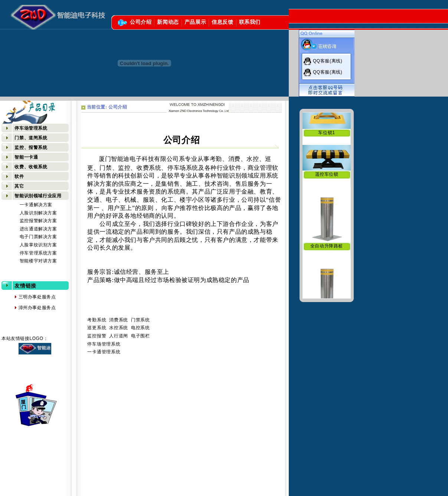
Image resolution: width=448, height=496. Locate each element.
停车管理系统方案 (38, 253)
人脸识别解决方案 (38, 213)
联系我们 (250, 22)
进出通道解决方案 (38, 229)
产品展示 (195, 22)
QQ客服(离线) (328, 61)
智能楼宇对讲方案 (38, 261)
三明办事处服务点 (29, 297)
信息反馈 (222, 22)
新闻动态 (168, 22)
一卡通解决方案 (36, 205)
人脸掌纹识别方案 (38, 245)
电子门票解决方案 (38, 237)
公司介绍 (141, 22)
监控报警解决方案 (38, 221)
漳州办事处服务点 (29, 308)
